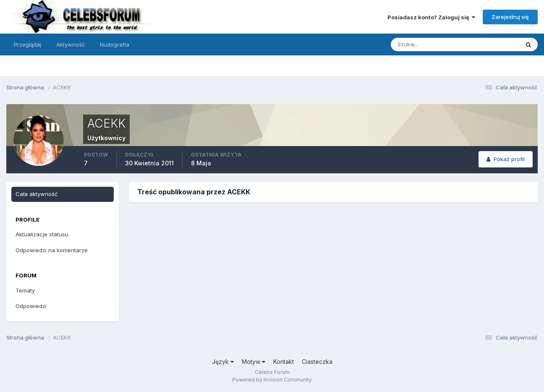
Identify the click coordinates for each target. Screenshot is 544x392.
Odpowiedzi (31, 306)
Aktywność (71, 44)
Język (223, 362)
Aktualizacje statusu (42, 234)
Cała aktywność (37, 194)
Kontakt (284, 362)
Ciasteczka (317, 362)
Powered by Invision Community (272, 380)
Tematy (25, 290)
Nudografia (115, 44)
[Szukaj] (422, 44)
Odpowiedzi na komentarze (52, 250)
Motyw (254, 362)
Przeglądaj (27, 44)
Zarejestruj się (510, 17)
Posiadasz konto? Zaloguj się (431, 17)
